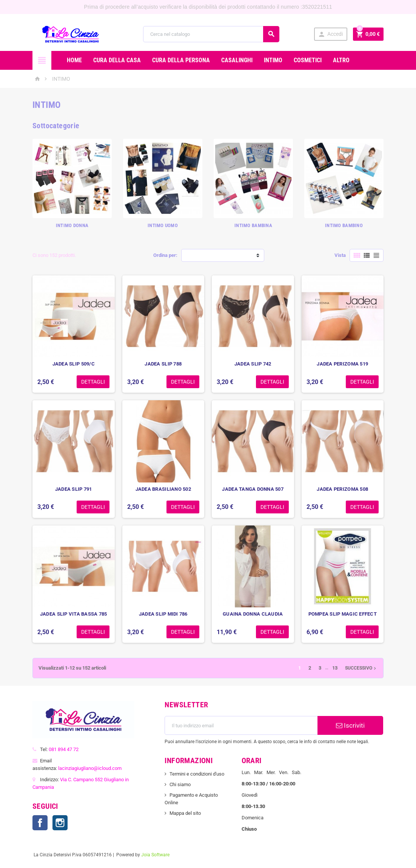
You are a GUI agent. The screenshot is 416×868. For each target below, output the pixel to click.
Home (74, 60)
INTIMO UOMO (163, 225)
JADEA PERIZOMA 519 (342, 364)
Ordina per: (165, 255)
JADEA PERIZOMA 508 (342, 489)
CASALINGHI (237, 60)
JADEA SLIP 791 (74, 489)
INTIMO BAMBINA (253, 225)
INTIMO (273, 60)
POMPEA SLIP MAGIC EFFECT (343, 614)
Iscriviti (350, 725)
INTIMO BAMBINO (344, 225)
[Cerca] (211, 34)
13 (335, 668)
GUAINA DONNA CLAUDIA (253, 614)
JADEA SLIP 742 (253, 364)
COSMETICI (308, 60)
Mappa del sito (185, 813)
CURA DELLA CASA (117, 60)
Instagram (60, 823)
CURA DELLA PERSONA (181, 60)
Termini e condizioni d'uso (197, 774)
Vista (340, 255)
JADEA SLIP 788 (163, 364)
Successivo (361, 668)
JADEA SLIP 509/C (74, 364)
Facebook (40, 823)
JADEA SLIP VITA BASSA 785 (74, 614)
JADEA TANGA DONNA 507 (253, 489)
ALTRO (341, 60)
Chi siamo (180, 784)
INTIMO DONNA (72, 225)
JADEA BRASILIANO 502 (163, 489)
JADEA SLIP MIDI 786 (163, 614)
